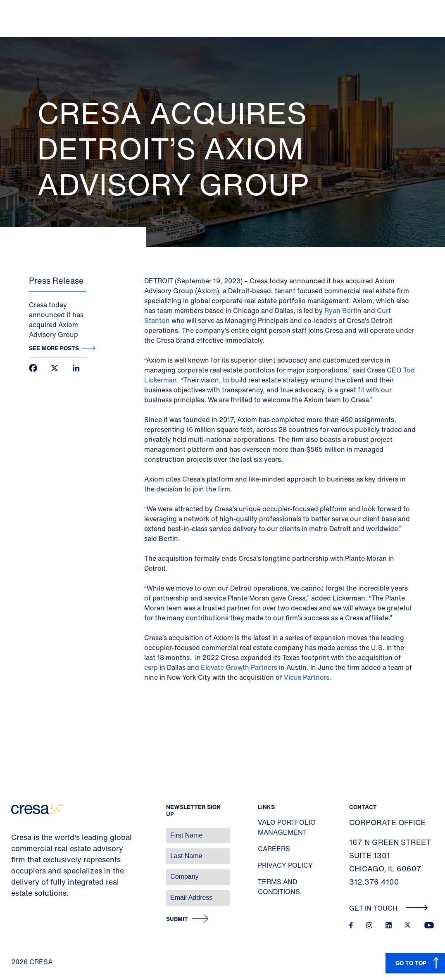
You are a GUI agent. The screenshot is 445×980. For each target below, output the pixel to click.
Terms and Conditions (279, 887)
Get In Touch (389, 908)
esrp (151, 667)
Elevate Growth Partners (239, 667)
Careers (274, 849)
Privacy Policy (285, 865)
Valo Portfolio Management (287, 827)
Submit (177, 919)
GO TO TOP (411, 963)
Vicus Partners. (308, 677)
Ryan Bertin (343, 311)
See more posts (54, 348)
